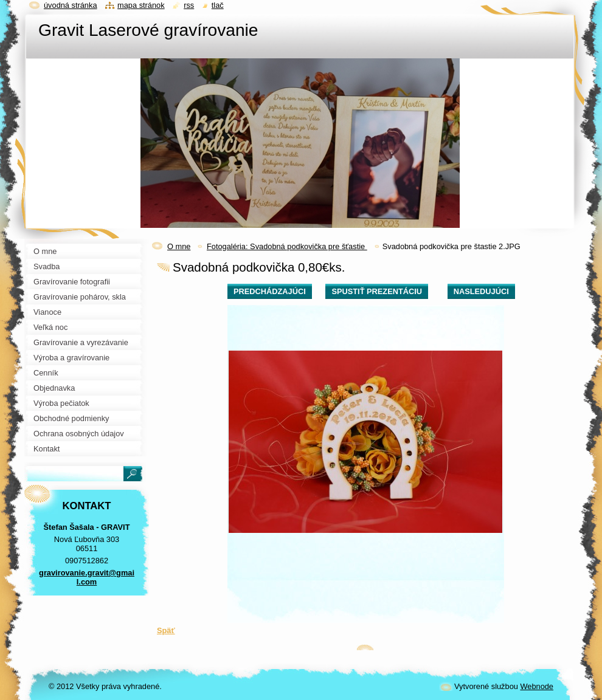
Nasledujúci (481, 291)
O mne (179, 246)
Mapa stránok (141, 5)
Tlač (218, 5)
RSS (189, 5)
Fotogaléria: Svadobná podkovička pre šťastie (287, 246)
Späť (166, 630)
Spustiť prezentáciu (377, 291)
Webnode (537, 686)
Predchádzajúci (270, 291)
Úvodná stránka (71, 5)
